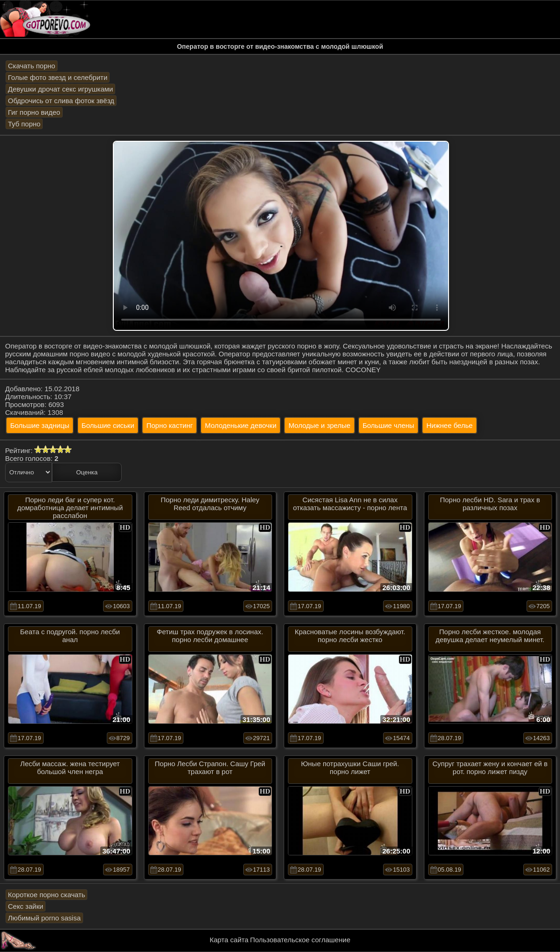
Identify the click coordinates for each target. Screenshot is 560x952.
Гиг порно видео (34, 112)
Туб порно (24, 124)
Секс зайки (26, 906)
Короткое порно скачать (46, 895)
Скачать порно (32, 66)
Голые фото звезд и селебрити (58, 77)
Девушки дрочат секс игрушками (60, 89)
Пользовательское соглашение (300, 940)
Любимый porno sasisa (44, 918)
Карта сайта (229, 940)
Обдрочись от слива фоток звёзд (61, 101)
